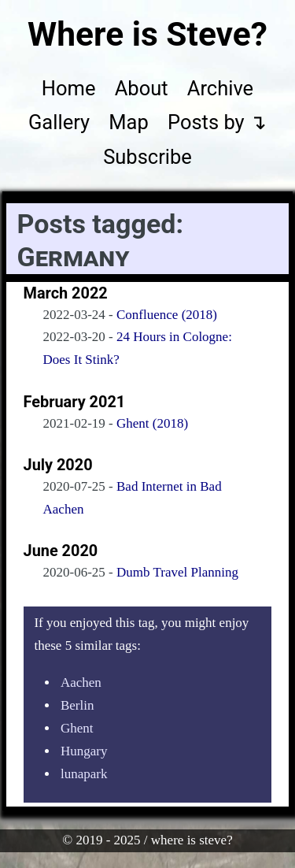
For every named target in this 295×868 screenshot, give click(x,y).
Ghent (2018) (152, 423)
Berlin (77, 705)
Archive (220, 88)
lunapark (84, 774)
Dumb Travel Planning (177, 572)
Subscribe (147, 157)
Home (69, 88)
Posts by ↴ (217, 122)
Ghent (77, 728)
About (142, 88)
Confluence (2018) (167, 315)
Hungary (84, 751)
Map (128, 122)
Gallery (59, 122)
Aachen (81, 683)
